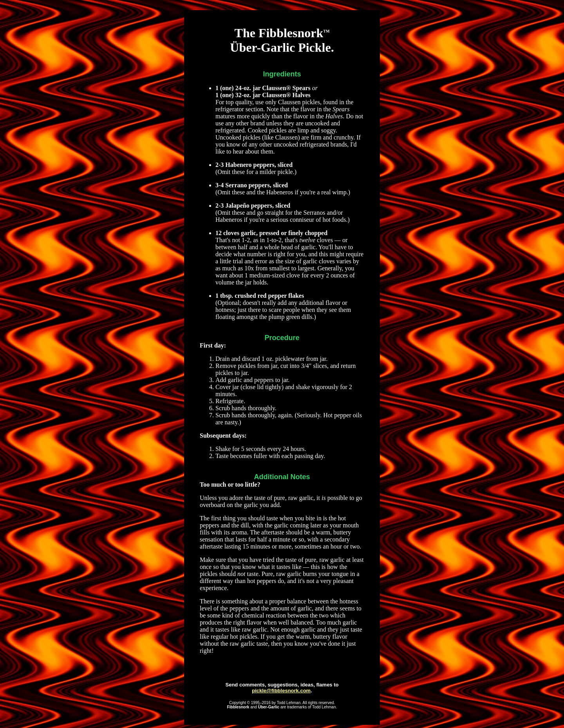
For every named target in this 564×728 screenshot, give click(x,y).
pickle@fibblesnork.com (281, 691)
